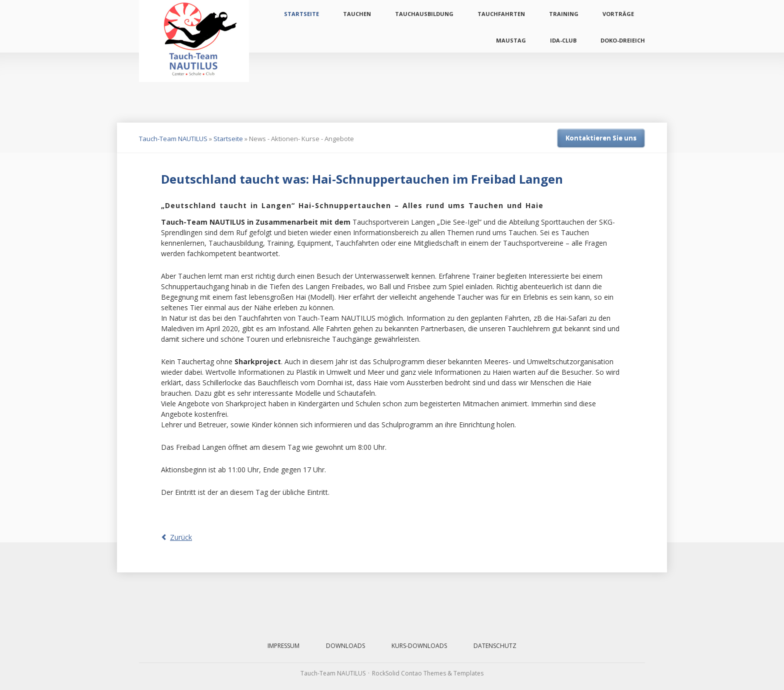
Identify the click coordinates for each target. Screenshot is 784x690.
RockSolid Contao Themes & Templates (428, 673)
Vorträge (618, 14)
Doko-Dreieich (623, 40)
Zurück (181, 537)
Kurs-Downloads (419, 646)
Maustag (511, 40)
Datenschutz (495, 646)
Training (564, 14)
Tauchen (357, 14)
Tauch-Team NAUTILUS (173, 139)
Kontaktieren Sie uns (601, 138)
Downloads (345, 646)
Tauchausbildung (424, 14)
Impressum (283, 646)
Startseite (301, 14)
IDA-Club (563, 40)
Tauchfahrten (501, 14)
